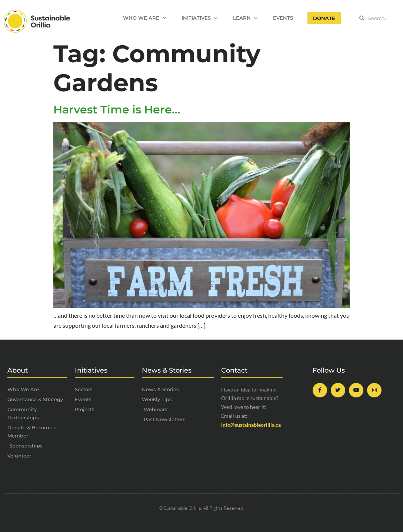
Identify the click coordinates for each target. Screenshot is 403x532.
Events (283, 18)
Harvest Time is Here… (117, 110)
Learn (245, 18)
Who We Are (144, 18)
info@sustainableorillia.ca (251, 425)
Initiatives (199, 18)
